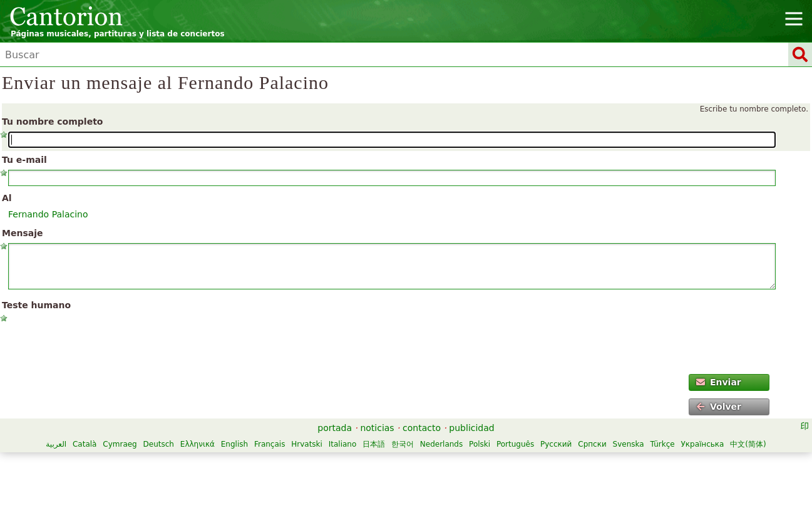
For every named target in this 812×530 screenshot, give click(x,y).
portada (335, 428)
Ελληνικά (198, 444)
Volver (719, 407)
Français (270, 444)
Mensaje (22, 233)
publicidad (471, 428)
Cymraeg (120, 444)
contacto (422, 428)
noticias (377, 428)
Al (7, 198)
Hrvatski (307, 444)
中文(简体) (748, 444)
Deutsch (159, 444)
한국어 (403, 444)
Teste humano (36, 305)
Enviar (719, 382)
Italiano (343, 444)
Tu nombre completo (52, 122)
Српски (592, 444)
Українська (702, 444)
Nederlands (441, 444)
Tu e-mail (24, 160)
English (234, 444)
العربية (56, 444)
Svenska (629, 444)
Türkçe (662, 444)
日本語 (374, 444)
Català (85, 444)
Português (515, 444)
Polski (480, 444)
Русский (556, 444)
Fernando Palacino (48, 214)
